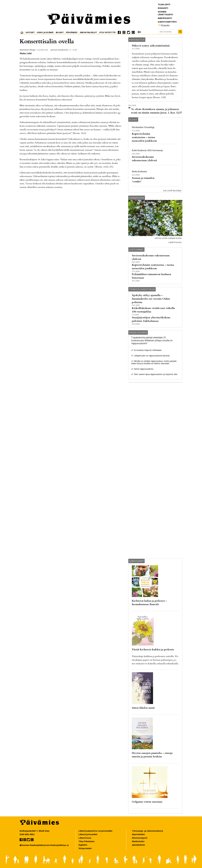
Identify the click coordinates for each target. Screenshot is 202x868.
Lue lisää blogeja (172, 191)
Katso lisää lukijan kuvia (168, 238)
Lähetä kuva (175, 242)
